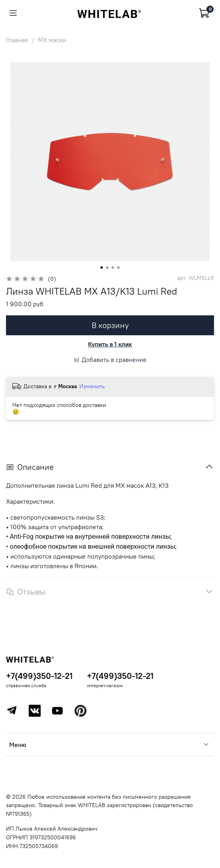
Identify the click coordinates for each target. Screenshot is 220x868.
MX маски (52, 40)
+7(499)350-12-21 (39, 676)
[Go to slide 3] (113, 268)
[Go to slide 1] (102, 268)
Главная (17, 40)
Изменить (92, 386)
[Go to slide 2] (107, 268)
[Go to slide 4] (118, 268)
